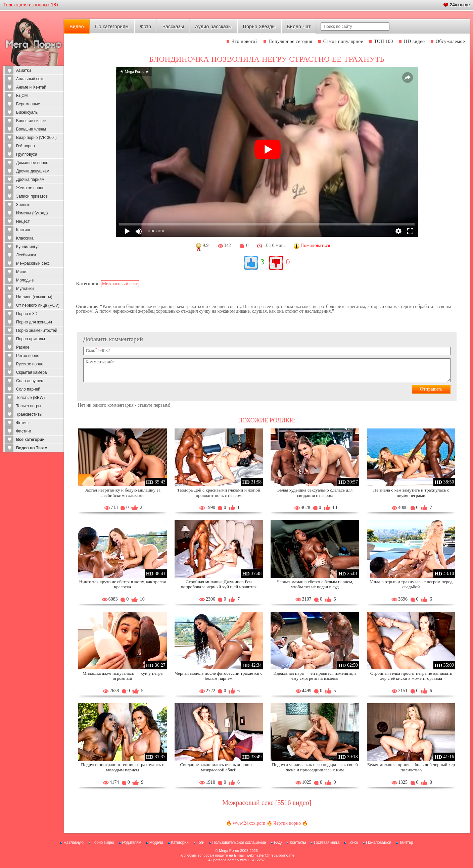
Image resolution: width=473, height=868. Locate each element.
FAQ (278, 843)
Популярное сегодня (290, 41)
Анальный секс (30, 79)
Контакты (298, 843)
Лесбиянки (26, 255)
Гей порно (26, 146)
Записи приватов (32, 196)
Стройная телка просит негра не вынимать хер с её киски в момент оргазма (411, 676)
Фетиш (22, 423)
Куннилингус (28, 247)
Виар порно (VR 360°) (36, 138)
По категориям (112, 27)
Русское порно (30, 364)
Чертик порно (287, 823)
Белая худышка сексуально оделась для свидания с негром (315, 493)
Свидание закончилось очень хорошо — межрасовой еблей (219, 767)
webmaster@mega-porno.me (270, 855)
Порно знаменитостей (37, 330)
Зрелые (23, 205)
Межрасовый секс (33, 263)
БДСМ (22, 96)
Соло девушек (30, 381)
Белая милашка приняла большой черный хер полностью (411, 767)
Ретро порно (28, 356)
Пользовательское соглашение (239, 843)
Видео (77, 27)
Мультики (25, 289)
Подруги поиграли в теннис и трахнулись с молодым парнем (122, 767)
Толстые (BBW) (30, 398)
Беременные (28, 104)
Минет (22, 272)
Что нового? (245, 41)
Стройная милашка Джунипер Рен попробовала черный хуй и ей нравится (219, 584)
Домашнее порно (32, 163)
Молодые (25, 280)
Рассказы (173, 27)
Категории (180, 843)
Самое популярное (343, 41)
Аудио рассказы (213, 27)
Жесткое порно (30, 188)
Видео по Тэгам (32, 448)
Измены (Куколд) (32, 213)
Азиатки (23, 70)
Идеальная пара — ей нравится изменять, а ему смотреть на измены (315, 676)
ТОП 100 (384, 41)
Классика (25, 238)
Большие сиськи (31, 121)
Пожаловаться (379, 843)
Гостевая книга (327, 843)
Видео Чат (299, 27)
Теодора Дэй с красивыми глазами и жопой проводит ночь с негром (219, 493)
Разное (23, 347)
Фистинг (24, 431)
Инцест (23, 221)
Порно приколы (31, 339)
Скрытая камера (32, 372)
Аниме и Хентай (31, 87)
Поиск (353, 843)
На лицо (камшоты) (34, 297)
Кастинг (23, 230)
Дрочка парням (30, 180)
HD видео (414, 41)
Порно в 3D (27, 314)
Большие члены (31, 129)
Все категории (30, 440)
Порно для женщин (34, 322)
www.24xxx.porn (249, 823)
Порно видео (103, 843)
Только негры (29, 406)
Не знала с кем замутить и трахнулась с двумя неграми (411, 493)
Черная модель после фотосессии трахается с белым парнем (219, 676)
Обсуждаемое (450, 41)
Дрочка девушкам (33, 171)
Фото (146, 27)
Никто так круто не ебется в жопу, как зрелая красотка (123, 584)
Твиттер (406, 843)
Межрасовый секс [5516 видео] (267, 803)
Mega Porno (229, 851)
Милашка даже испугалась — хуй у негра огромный (123, 676)
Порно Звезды (259, 27)
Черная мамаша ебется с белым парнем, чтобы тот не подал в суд (315, 584)
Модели (156, 843)
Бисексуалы (27, 112)
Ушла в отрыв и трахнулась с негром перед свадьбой (411, 584)
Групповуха (27, 154)
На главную (73, 843)
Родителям (132, 843)
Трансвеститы (29, 414)
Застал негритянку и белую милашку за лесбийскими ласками (123, 493)
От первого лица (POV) (38, 305)
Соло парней (28, 389)
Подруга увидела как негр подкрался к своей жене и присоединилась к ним (315, 767)
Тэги (201, 843)
